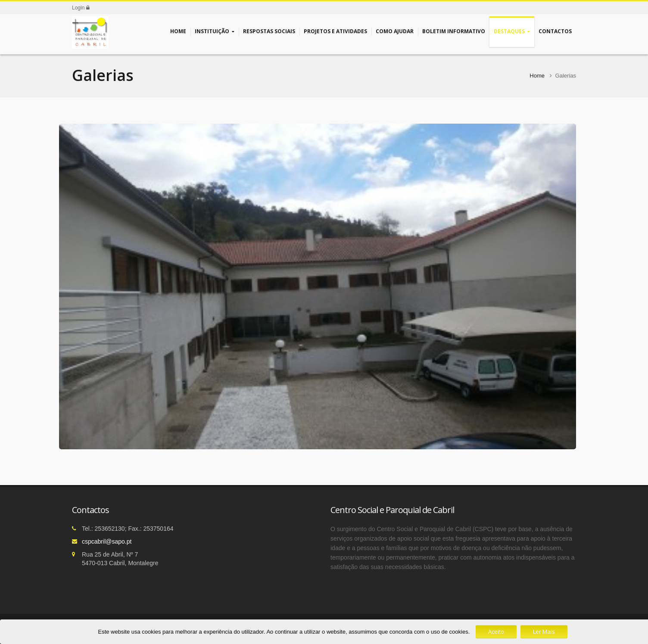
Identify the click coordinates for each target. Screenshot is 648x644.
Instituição (215, 32)
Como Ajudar (395, 31)
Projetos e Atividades (335, 31)
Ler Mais (544, 632)
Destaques (512, 32)
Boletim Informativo (454, 31)
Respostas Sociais (269, 31)
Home (178, 31)
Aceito (496, 632)
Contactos (555, 31)
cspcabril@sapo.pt (107, 541)
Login (81, 8)
